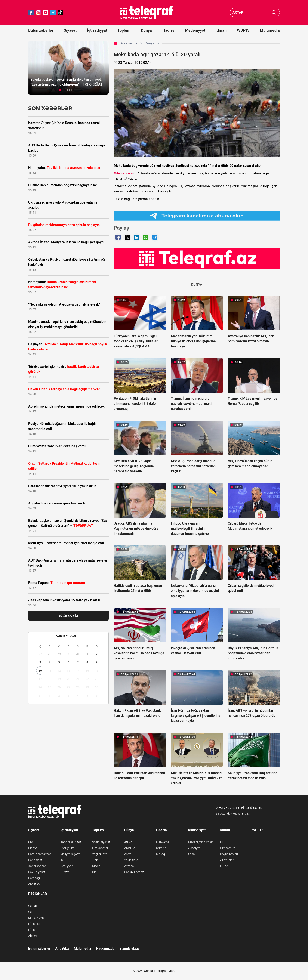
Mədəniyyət (195, 30)
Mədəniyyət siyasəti (201, 842)
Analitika (34, 884)
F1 (222, 842)
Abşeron (34, 936)
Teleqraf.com (123, 173)
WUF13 (243, 30)
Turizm (65, 872)
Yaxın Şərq (131, 860)
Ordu (31, 842)
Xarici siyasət (37, 866)
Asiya (128, 854)
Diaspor (33, 848)
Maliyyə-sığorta (70, 854)
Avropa (129, 866)
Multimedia (270, 30)
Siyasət (70, 30)
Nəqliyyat (67, 866)
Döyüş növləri (229, 854)
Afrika (128, 842)
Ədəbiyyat (195, 848)
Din (94, 872)
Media (96, 866)
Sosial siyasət (101, 842)
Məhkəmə (163, 842)
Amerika (130, 848)
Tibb (95, 860)
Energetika (67, 848)
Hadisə (168, 30)
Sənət (192, 854)
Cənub (33, 906)
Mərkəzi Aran (37, 918)
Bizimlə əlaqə (129, 948)
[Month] (61, 636)
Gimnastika (228, 848)
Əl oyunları (227, 860)
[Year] (76, 636)
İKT (63, 860)
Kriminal (162, 848)
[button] (60, 90)
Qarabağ (34, 878)
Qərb (31, 912)
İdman (221, 30)
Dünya (146, 30)
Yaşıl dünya (100, 854)
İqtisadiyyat (97, 30)
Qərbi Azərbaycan (40, 854)
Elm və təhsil (100, 848)
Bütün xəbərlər (41, 30)
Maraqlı (161, 854)
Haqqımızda (105, 948)
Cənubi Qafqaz (134, 872)
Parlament (35, 860)
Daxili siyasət (37, 872)
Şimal (32, 930)
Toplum (124, 30)
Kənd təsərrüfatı (71, 842)
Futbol (224, 866)
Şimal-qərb (35, 924)
